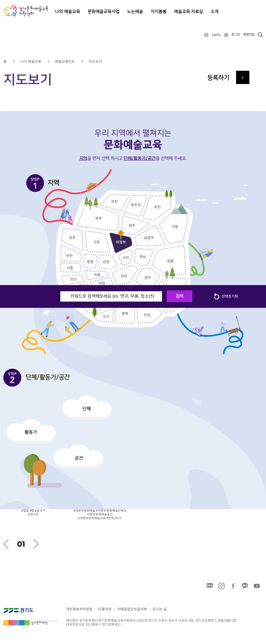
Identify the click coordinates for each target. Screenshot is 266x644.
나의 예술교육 (67, 11)
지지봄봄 (158, 11)
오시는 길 (160, 609)
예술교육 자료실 (189, 11)
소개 (215, 11)
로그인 (236, 35)
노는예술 (135, 11)
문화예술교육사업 (104, 11)
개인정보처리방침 (79, 609)
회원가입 (249, 35)
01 (21, 544)
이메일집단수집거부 (132, 609)
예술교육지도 (65, 62)
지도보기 (95, 62)
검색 (180, 296)
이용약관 (105, 609)
